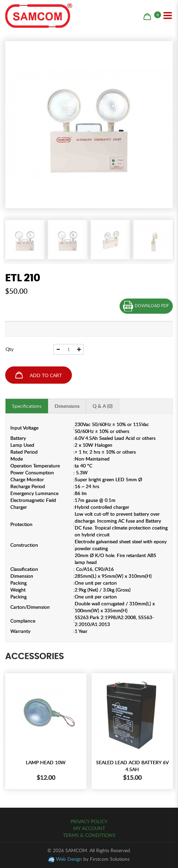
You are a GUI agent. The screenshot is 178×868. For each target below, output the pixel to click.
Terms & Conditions (89, 835)
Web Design (69, 859)
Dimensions (67, 406)
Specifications (27, 406)
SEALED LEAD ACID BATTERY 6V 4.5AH (132, 766)
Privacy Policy (89, 821)
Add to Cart (39, 375)
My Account (89, 828)
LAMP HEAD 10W (46, 762)
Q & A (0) (103, 406)
